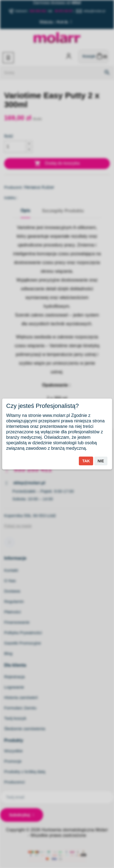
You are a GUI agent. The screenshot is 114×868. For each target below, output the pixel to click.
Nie (101, 461)
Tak (86, 461)
